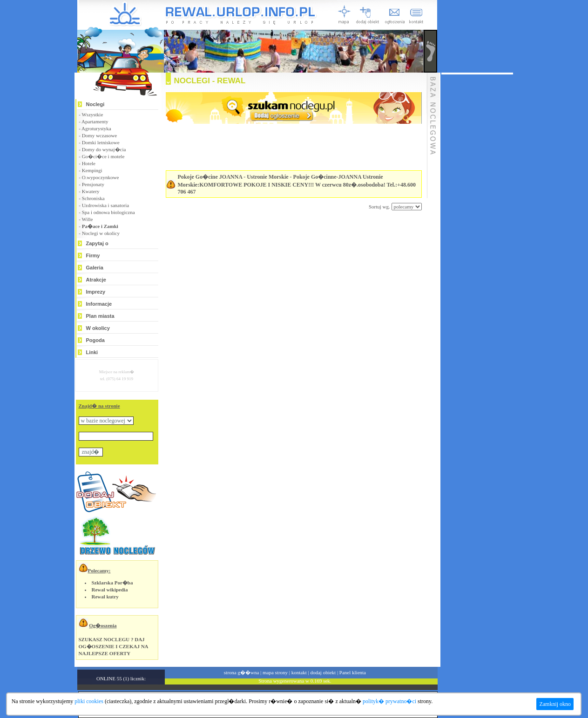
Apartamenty (95, 121)
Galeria (95, 268)
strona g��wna (241, 672)
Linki (92, 352)
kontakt (299, 672)
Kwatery (91, 191)
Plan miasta (100, 316)
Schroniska (93, 198)
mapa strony (275, 672)
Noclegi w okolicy (101, 233)
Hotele (89, 163)
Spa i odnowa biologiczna (108, 212)
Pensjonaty (93, 184)
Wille (87, 219)
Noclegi (95, 104)
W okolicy (98, 328)
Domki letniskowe (101, 142)
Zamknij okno (555, 704)
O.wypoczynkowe (101, 177)
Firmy (93, 255)
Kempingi (92, 170)
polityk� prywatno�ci (389, 701)
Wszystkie (92, 114)
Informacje (99, 304)
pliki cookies (89, 701)
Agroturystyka (96, 128)
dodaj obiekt (323, 672)
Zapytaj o (97, 243)
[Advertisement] (282, 238)
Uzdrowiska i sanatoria (105, 205)
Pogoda (95, 340)
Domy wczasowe (99, 135)
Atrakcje (96, 280)
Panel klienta (353, 672)
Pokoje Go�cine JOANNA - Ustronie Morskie (233, 177)
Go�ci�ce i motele (103, 156)
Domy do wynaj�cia (104, 149)
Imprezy (96, 292)
